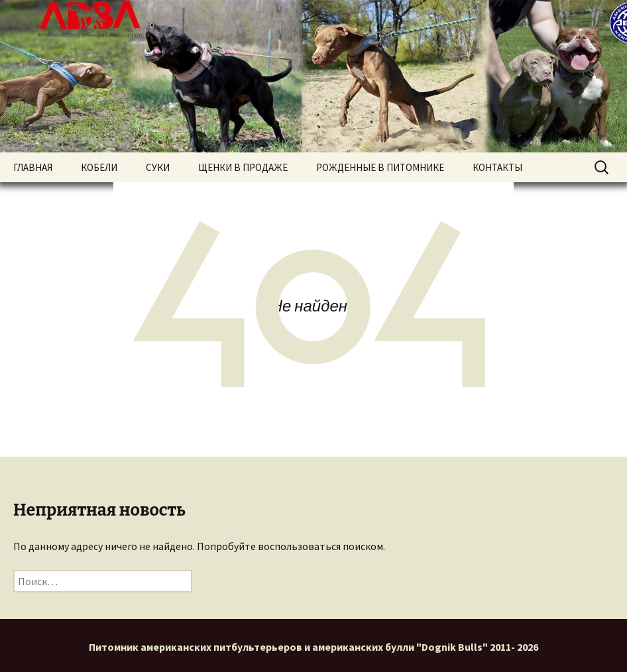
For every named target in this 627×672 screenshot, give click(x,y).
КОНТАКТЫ (497, 167)
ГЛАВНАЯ (33, 167)
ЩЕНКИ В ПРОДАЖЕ (243, 167)
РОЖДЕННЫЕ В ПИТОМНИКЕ (380, 167)
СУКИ (158, 167)
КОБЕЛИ (99, 167)
